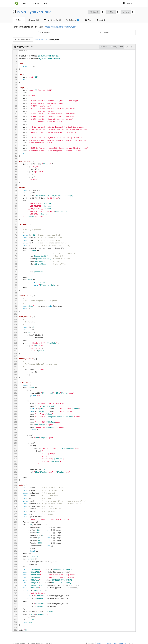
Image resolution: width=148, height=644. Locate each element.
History (114, 47)
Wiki (88, 20)
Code (19, 20)
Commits (43, 32)
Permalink (104, 47)
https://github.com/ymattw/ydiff (61, 27)
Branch (105, 32)
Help (45, 3)
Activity (101, 20)
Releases (73, 20)
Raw (121, 47)
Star (110, 12)
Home (25, 3)
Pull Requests (53, 20)
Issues (33, 20)
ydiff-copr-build (41, 12)
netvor (22, 12)
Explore (36, 3)
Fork (126, 12)
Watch (94, 12)
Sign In (128, 3)
